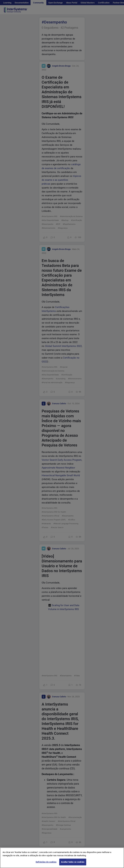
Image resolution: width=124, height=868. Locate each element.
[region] (62, 858)
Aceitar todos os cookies (73, 862)
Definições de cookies (46, 862)
